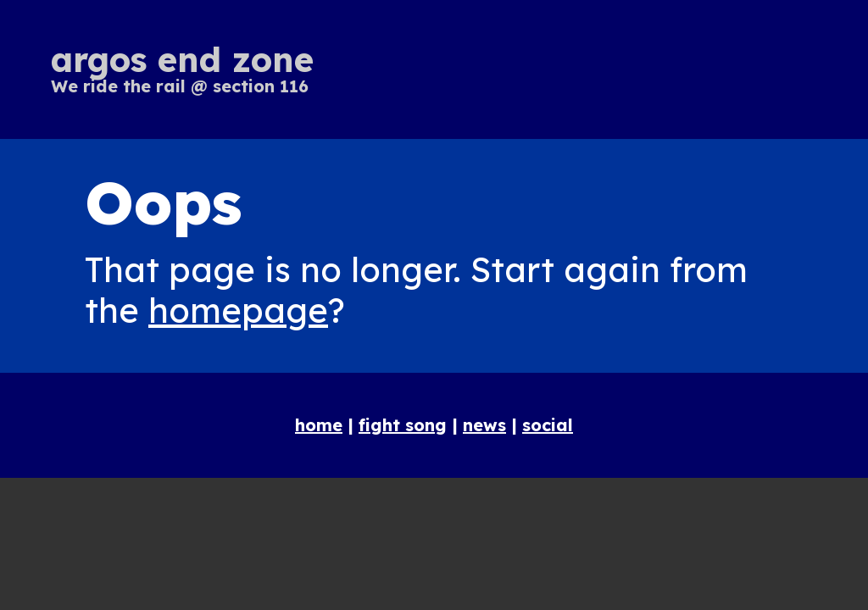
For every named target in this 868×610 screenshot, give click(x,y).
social (548, 425)
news (484, 425)
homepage (238, 310)
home (319, 425)
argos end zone (182, 59)
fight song (403, 425)
